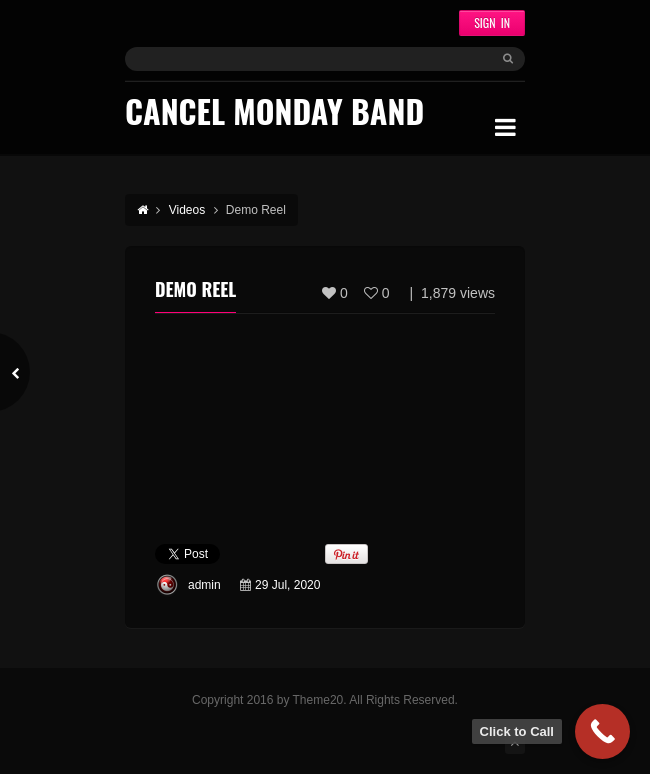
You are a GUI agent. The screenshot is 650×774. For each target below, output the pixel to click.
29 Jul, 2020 (287, 585)
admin (204, 585)
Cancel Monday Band (274, 110)
